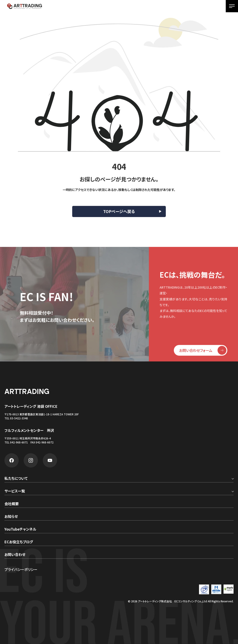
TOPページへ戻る (119, 211)
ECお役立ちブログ (19, 542)
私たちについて (16, 479)
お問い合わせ (15, 555)
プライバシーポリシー (21, 569)
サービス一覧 (15, 491)
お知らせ (11, 517)
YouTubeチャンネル (20, 529)
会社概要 (12, 504)
